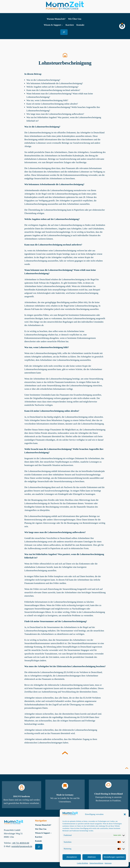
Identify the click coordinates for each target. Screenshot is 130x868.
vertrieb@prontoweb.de (22, 846)
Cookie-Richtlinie (83, 863)
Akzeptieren (72, 857)
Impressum (108, 863)
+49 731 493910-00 (21, 843)
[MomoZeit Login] (122, 26)
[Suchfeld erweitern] (64, 32)
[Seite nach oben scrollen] (127, 768)
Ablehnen (92, 857)
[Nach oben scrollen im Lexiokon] (65, 754)
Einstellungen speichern (114, 857)
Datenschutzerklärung (96, 863)
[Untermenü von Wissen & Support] (62, 25)
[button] (125, 814)
